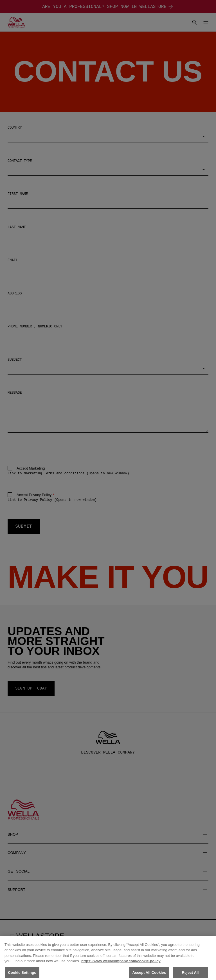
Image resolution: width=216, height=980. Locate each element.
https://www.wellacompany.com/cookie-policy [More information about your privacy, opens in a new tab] (121, 966)
